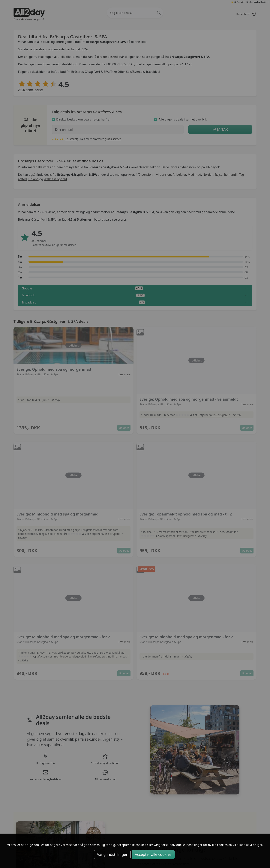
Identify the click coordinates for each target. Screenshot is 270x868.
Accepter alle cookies (153, 854)
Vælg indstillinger (112, 854)
